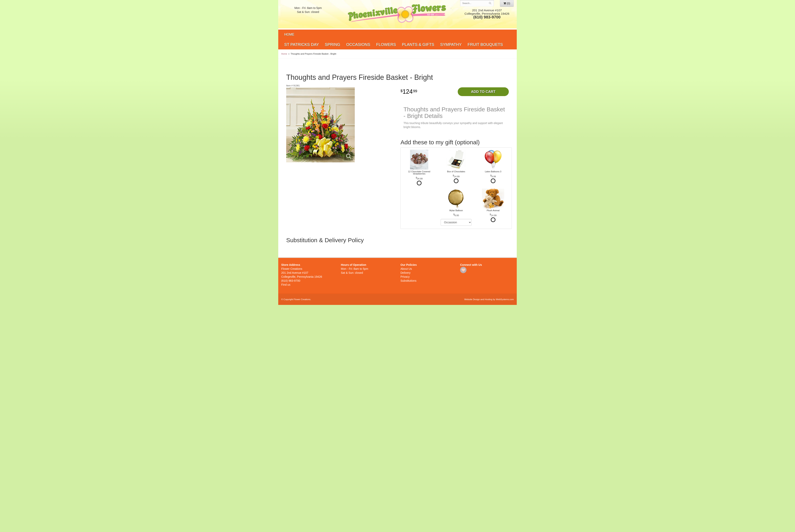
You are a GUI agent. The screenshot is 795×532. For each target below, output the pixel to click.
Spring (332, 44)
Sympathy (451, 44)
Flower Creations (397, 14)
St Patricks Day (302, 44)
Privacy (405, 277)
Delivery (406, 273)
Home (289, 34)
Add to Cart (483, 92)
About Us (406, 269)
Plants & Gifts (418, 44)
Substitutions (408, 281)
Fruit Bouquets (485, 44)
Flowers (386, 44)
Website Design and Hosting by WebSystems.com (489, 299)
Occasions (358, 44)
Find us (286, 285)
